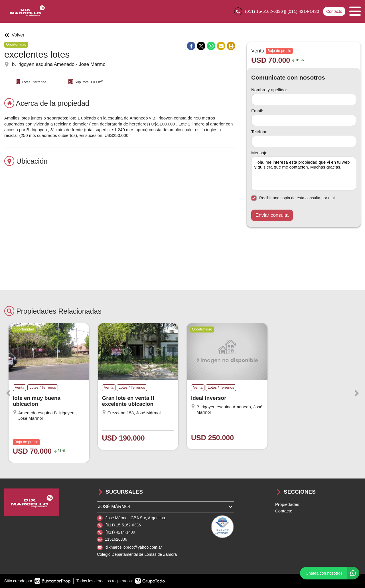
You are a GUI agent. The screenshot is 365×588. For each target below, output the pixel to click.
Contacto (334, 11)
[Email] (304, 120)
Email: (257, 111)
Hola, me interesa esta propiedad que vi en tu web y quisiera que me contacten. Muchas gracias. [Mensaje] (304, 174)
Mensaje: (260, 153)
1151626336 (116, 539)
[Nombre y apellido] (304, 100)
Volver (14, 35)
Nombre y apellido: (269, 90)
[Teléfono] (304, 141)
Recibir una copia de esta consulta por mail (293, 198)
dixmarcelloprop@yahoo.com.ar (134, 547)
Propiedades (287, 504)
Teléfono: (260, 132)
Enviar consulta (272, 215)
